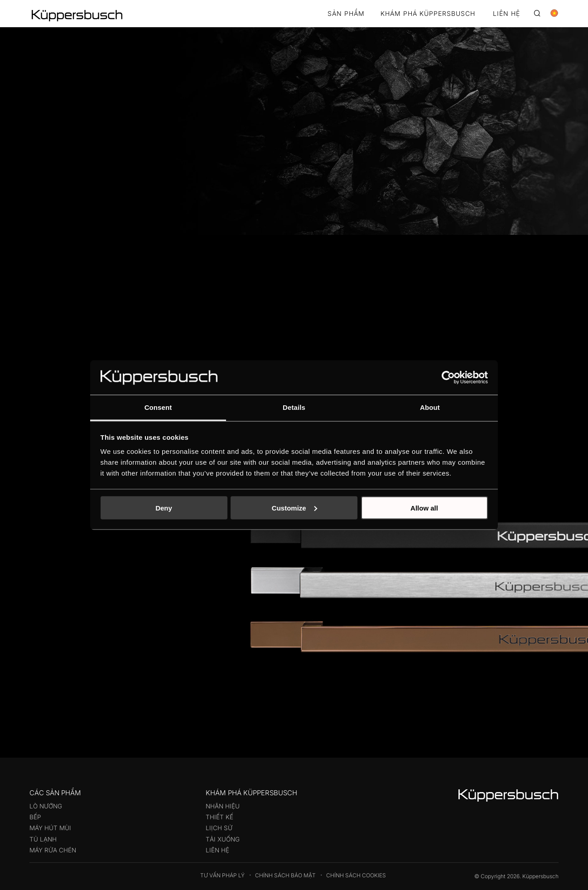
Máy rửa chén (53, 850)
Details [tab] (294, 407)
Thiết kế (219, 817)
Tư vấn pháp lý (222, 875)
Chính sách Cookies (356, 875)
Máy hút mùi (50, 828)
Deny (164, 508)
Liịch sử (219, 828)
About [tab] (430, 407)
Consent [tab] (158, 407)
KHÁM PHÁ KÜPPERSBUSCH (428, 14)
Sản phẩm (346, 14)
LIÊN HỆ (506, 14)
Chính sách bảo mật (285, 875)
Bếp (35, 817)
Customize (294, 508)
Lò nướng (46, 806)
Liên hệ (217, 850)
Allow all (424, 508)
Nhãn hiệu (223, 806)
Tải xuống (223, 839)
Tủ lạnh (43, 839)
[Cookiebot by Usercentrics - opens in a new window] (448, 377)
